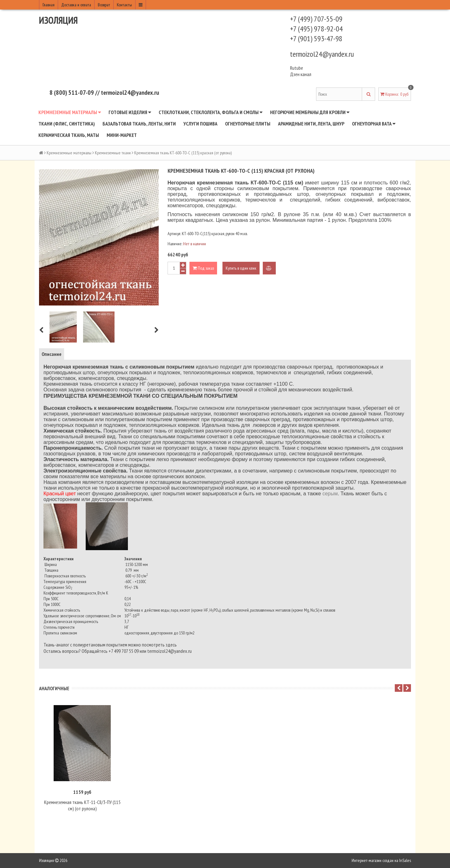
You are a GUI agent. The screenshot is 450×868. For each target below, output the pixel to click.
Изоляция (58, 20)
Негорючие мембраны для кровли (310, 112)
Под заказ (203, 268)
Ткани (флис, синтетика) (67, 124)
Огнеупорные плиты (248, 124)
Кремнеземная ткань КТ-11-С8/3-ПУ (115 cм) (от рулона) (82, 806)
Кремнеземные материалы (70, 112)
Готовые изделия (130, 112)
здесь (171, 645)
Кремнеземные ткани (113, 153)
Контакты (124, 5)
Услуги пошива (200, 124)
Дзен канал (301, 74)
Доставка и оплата (76, 5)
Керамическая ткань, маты (69, 135)
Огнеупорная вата (374, 124)
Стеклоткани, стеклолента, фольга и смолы (211, 112)
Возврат (104, 5)
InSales (405, 861)
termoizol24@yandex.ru (322, 54)
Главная (49, 5)
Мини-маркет (122, 135)
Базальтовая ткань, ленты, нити (139, 124)
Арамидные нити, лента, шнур (311, 124)
